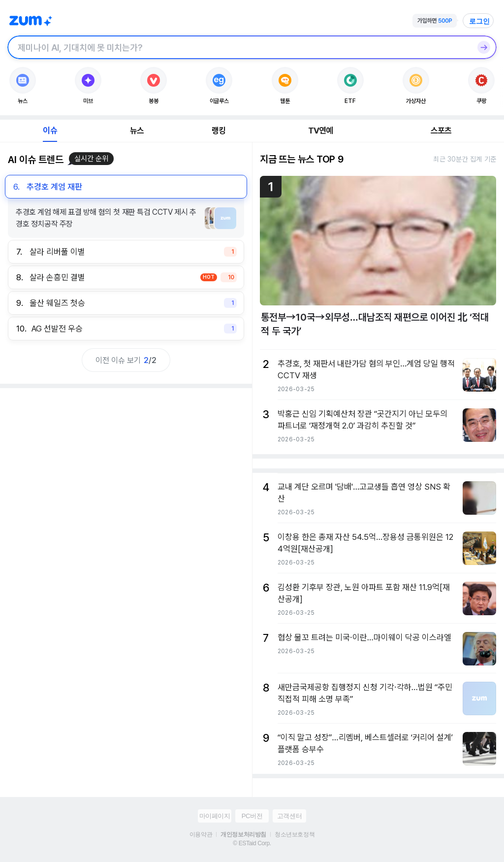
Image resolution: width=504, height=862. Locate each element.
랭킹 (219, 131)
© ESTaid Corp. (252, 843)
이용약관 (201, 834)
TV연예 (321, 131)
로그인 (479, 21)
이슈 (50, 131)
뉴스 (137, 131)
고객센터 (289, 816)
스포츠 (441, 131)
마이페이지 (215, 816)
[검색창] (239, 47)
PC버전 (252, 816)
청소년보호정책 (295, 834)
